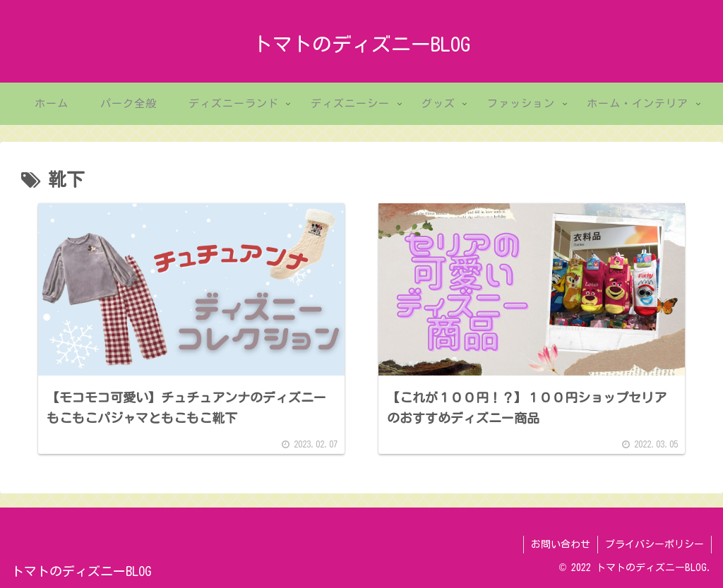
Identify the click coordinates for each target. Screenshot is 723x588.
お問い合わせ (561, 544)
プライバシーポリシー (655, 544)
